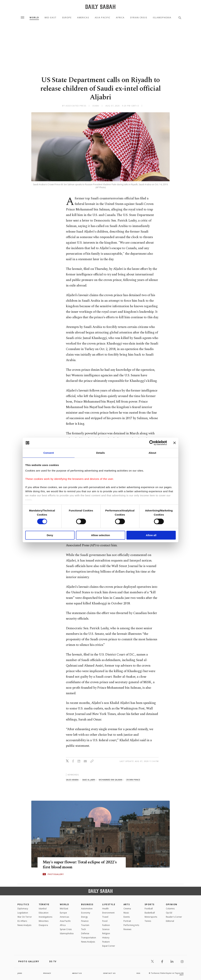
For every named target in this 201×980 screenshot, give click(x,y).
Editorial (170, 921)
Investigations (45, 917)
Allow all (151, 535)
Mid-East (51, 18)
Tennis (148, 921)
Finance (85, 921)
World (34, 18)
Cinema (127, 909)
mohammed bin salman (111, 780)
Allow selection (100, 535)
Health (105, 909)
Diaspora (43, 925)
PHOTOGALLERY (56, 874)
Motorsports (151, 917)
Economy (86, 913)
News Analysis (24, 925)
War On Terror (25, 917)
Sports (150, 904)
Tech (83, 929)
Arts (127, 904)
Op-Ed (169, 913)
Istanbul (43, 909)
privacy (47, 973)
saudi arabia (72, 780)
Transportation (89, 938)
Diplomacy (23, 909)
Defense (85, 933)
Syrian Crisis (139, 18)
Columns (170, 909)
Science (106, 929)
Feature (106, 942)
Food (105, 921)
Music (126, 913)
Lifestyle (109, 904)
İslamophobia (67, 933)
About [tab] (152, 453)
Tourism (85, 925)
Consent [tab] (49, 453)
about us (77, 973)
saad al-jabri (89, 780)
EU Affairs (22, 921)
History (106, 938)
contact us (110, 973)
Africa (120, 18)
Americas (83, 18)
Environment (108, 913)
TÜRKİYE (44, 904)
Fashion (106, 925)
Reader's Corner (174, 917)
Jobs (20, 973)
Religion (106, 933)
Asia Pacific (103, 18)
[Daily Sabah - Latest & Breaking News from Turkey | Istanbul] (100, 7)
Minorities (44, 921)
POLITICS (23, 904)
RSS (138, 973)
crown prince (133, 780)
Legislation (23, 913)
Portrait (127, 921)
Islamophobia (162, 18)
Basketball (150, 913)
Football (149, 909)
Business (87, 904)
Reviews (127, 929)
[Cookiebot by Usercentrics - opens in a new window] (152, 443)
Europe (67, 18)
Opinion (172, 904)
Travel (105, 917)
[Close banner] (175, 443)
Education (44, 913)
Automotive (87, 909)
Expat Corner (109, 946)
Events (127, 917)
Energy (84, 917)
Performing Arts (131, 925)
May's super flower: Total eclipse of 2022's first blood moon (75, 865)
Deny (50, 535)
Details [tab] (100, 453)
